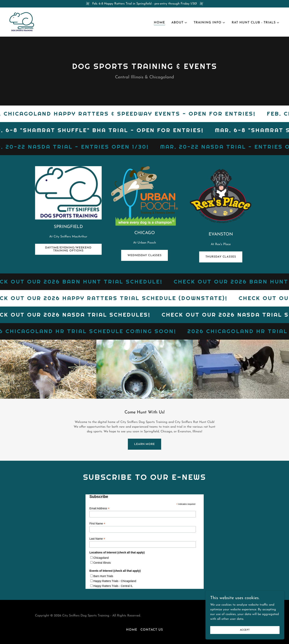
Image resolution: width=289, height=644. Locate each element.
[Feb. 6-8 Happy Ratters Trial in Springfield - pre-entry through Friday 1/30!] (144, 4)
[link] (22, 22)
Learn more (144, 444)
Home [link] (159, 23)
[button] (179, 23)
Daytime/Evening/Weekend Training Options (68, 249)
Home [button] (132, 630)
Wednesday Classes (144, 255)
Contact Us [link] (152, 630)
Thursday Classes (221, 257)
